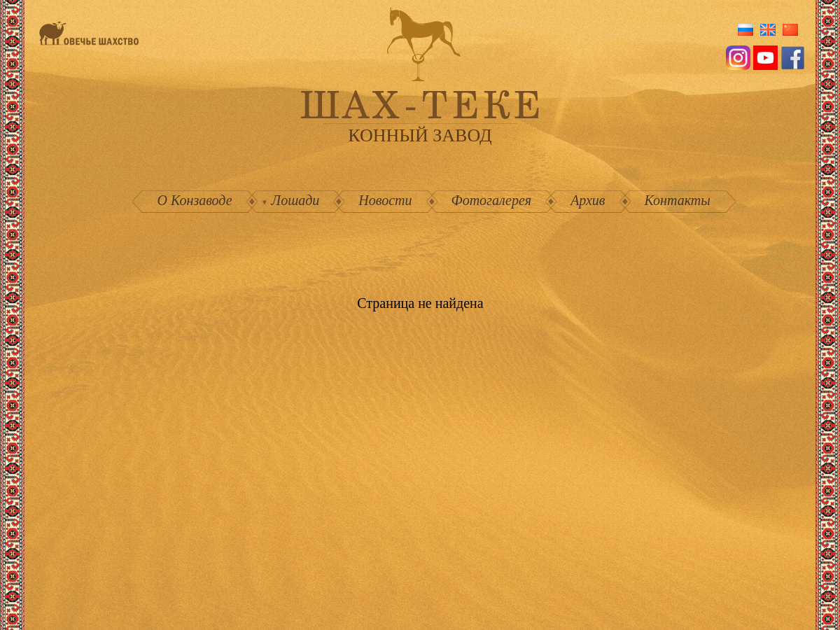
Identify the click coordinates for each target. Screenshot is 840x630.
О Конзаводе (195, 200)
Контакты (678, 200)
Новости (385, 200)
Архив (588, 200)
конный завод (420, 135)
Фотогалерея (492, 200)
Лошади (296, 200)
